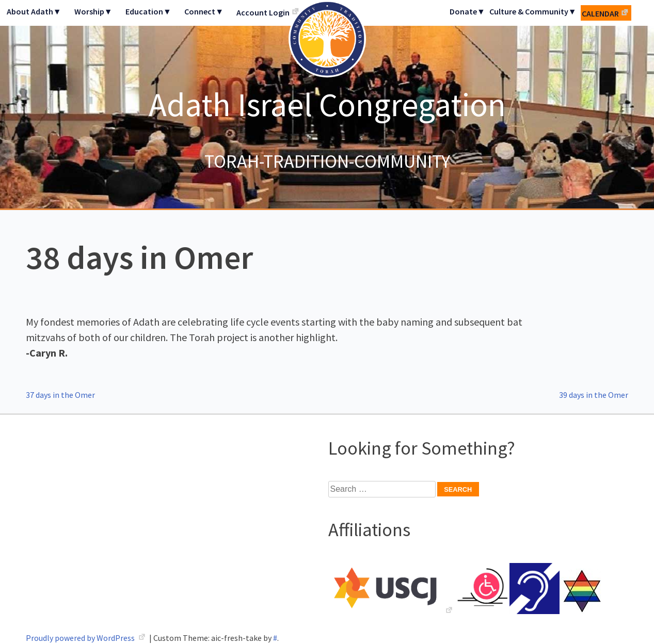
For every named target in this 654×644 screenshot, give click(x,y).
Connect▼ (204, 11)
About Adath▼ (34, 11)
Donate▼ (467, 11)
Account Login (263, 12)
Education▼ (148, 11)
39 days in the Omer (594, 395)
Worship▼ (93, 11)
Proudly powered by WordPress (81, 638)
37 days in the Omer (60, 395)
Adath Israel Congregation (327, 104)
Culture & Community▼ (533, 11)
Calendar (600, 13)
